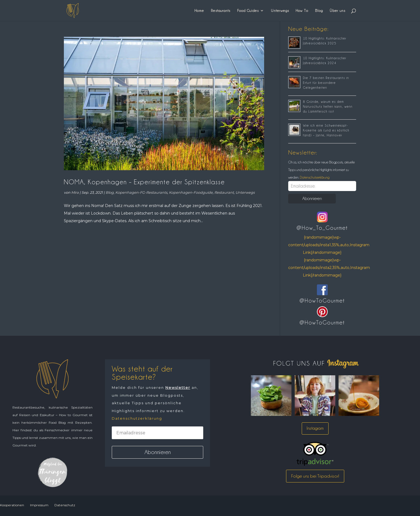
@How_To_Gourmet (322, 228)
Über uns (337, 11)
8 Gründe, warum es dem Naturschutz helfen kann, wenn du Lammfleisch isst (328, 107)
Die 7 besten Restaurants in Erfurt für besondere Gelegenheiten (326, 83)
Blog (319, 11)
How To (302, 11)
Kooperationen (12, 505)
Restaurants (221, 11)
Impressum (39, 505)
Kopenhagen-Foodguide (191, 192)
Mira (75, 192)
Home (199, 11)
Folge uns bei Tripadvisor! (315, 476)
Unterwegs (280, 11)
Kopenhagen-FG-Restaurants (141, 192)
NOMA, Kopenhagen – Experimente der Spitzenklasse (144, 182)
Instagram (315, 428)
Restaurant (224, 192)
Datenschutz (65, 505)
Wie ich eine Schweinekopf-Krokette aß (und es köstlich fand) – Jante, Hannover (326, 130)
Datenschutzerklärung (314, 177)
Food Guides (248, 11)
